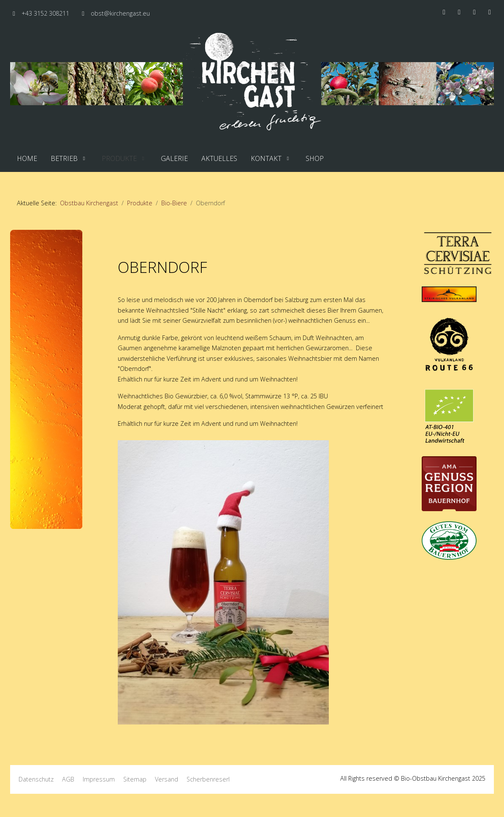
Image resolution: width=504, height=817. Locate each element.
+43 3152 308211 (45, 13)
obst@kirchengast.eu (120, 13)
